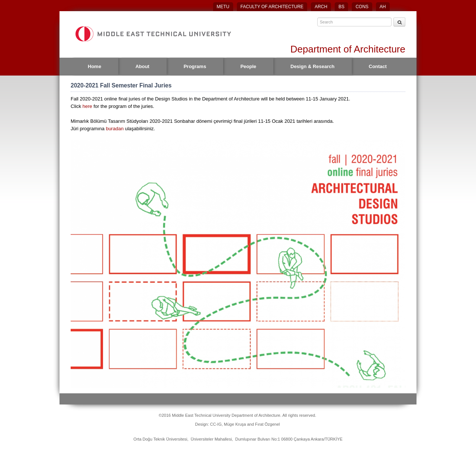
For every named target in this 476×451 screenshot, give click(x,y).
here (87, 106)
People (248, 66)
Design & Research (313, 66)
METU (223, 7)
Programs (195, 66)
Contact (378, 66)
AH (383, 7)
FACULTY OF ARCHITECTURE (272, 7)
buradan (115, 129)
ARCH (321, 7)
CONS (362, 7)
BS (341, 7)
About (142, 66)
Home (94, 66)
